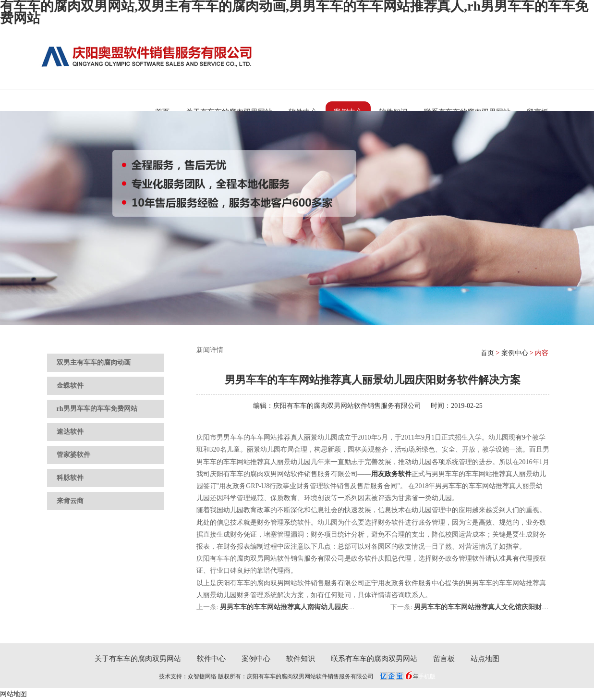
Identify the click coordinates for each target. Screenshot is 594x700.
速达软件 (70, 432)
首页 (487, 353)
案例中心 (515, 353)
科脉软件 (70, 478)
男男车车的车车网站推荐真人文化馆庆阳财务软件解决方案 (501, 607)
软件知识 (301, 659)
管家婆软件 (73, 455)
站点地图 (485, 659)
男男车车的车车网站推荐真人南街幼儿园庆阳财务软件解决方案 (314, 607)
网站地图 (13, 694)
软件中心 (211, 659)
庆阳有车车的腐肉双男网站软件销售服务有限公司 (347, 406)
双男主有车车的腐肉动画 (94, 362)
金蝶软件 (70, 386)
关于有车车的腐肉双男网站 (138, 659)
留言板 (444, 659)
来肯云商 (70, 501)
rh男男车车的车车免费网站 (97, 409)
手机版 (427, 676)
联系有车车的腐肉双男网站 (374, 659)
